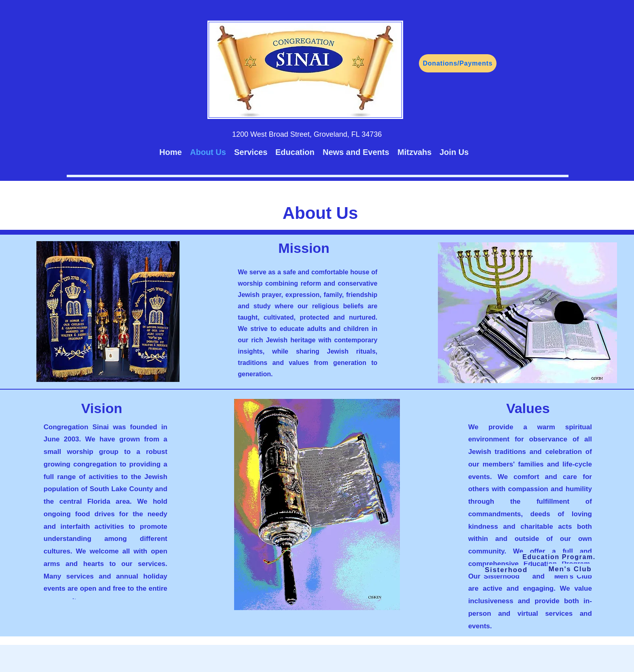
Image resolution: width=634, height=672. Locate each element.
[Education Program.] (560, 557)
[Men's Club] (571, 569)
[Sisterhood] (507, 570)
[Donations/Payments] (458, 63)
